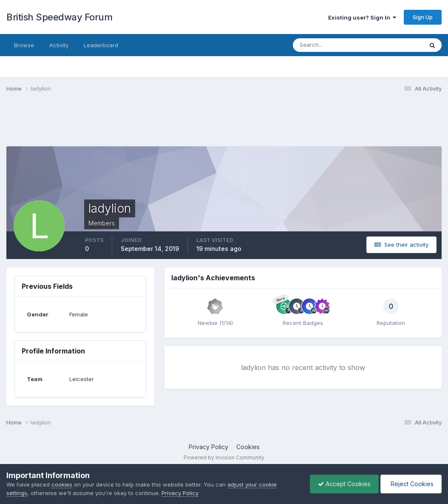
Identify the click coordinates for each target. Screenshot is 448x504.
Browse (24, 45)
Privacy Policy (208, 447)
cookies (62, 484)
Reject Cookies (410, 484)
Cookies (248, 447)
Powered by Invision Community (224, 457)
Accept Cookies (342, 484)
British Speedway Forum (59, 17)
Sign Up (423, 17)
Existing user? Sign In (362, 17)
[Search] (330, 45)
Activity (59, 45)
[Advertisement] (224, 125)
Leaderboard (101, 45)
